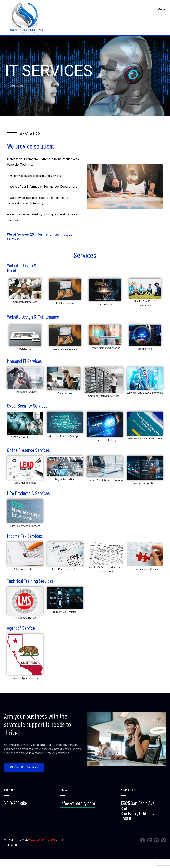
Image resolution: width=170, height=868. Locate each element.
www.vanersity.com (42, 840)
